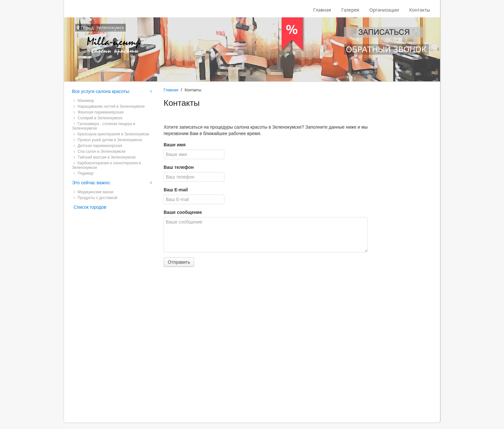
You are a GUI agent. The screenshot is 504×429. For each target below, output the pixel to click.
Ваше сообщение (183, 212)
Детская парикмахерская (98, 146)
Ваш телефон (179, 167)
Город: (100, 28)
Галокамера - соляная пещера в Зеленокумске (104, 126)
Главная (322, 10)
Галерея (350, 10)
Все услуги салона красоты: (101, 91)
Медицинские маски (94, 192)
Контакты (420, 10)
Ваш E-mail (176, 190)
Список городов (90, 207)
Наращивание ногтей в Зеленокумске (109, 106)
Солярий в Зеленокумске (98, 118)
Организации (384, 10)
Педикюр (84, 173)
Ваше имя (175, 145)
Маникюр (84, 101)
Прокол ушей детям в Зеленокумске (108, 140)
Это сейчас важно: (91, 183)
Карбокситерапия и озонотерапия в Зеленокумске (106, 165)
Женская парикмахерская (99, 112)
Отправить (179, 262)
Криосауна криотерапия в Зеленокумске (112, 134)
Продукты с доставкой (95, 198)
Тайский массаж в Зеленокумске (105, 157)
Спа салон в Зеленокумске (100, 151)
